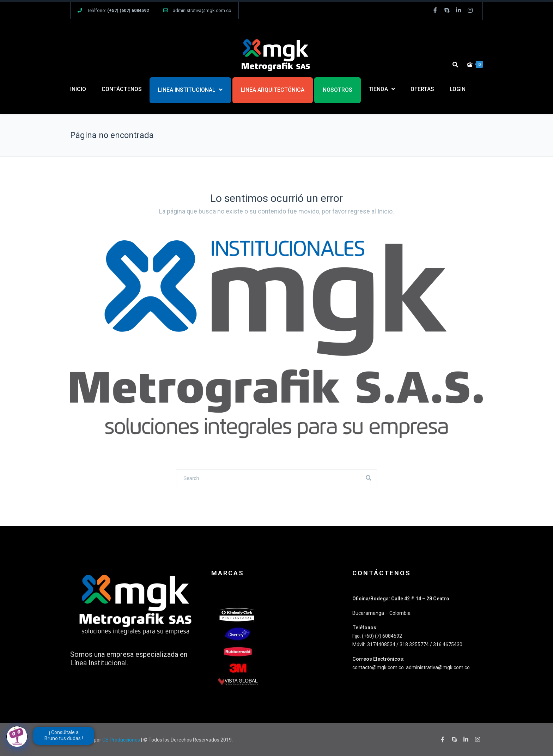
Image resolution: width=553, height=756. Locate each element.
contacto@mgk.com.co (379, 667)
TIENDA (378, 89)
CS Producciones (121, 740)
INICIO (78, 89)
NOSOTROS (338, 90)
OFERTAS (422, 89)
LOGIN (458, 89)
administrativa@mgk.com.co (202, 10)
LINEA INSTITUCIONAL (187, 90)
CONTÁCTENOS (122, 89)
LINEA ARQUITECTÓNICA (273, 90)
